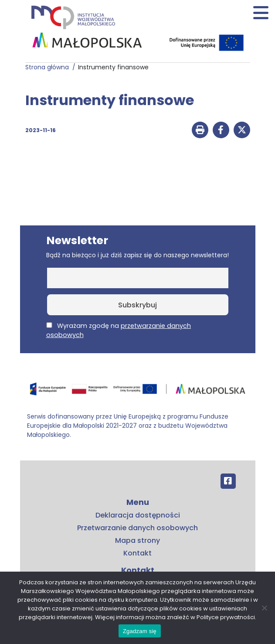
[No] (264, 608)
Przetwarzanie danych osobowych (137, 528)
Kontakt (137, 553)
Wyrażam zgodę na (119, 330)
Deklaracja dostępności (138, 515)
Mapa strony (137, 540)
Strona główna (49, 67)
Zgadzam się (140, 631)
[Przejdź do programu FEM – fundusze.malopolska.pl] (138, 392)
